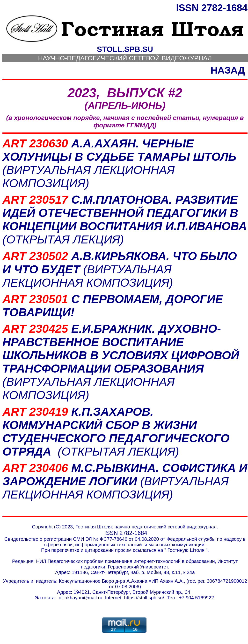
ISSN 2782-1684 (212, 8)
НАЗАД (228, 70)
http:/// (144, 598)
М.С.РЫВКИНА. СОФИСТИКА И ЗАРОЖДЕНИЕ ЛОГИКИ (125, 481)
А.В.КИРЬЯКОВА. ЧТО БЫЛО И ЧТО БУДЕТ (120, 269)
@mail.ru (93, 598)
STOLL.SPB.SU (125, 49)
